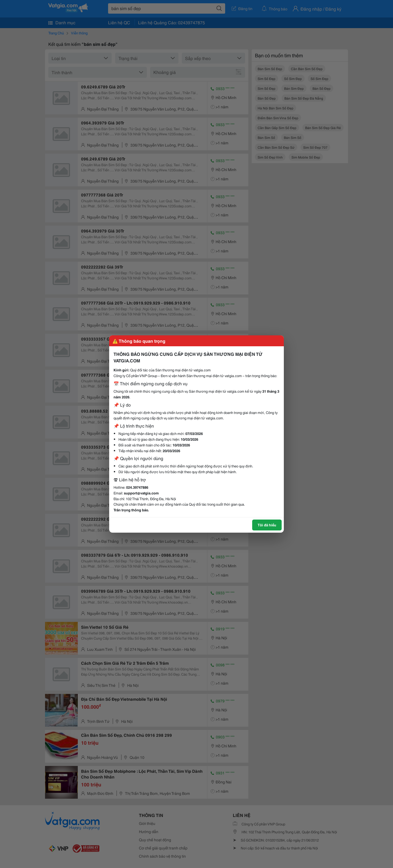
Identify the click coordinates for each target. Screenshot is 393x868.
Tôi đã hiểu (267, 525)
